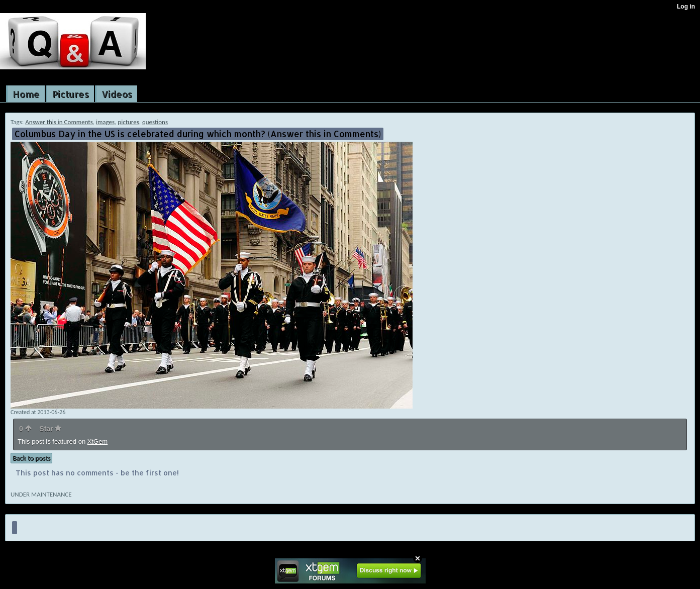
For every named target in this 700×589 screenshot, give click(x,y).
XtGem (97, 441)
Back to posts (31, 458)
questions (155, 122)
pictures (128, 122)
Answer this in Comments (59, 122)
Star (50, 429)
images (105, 122)
